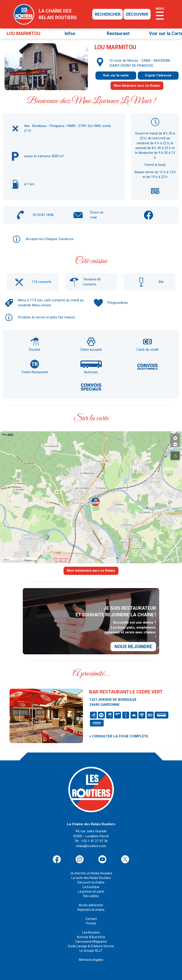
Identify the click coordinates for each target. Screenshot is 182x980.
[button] (95, 502)
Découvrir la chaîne (91, 877)
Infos (70, 33)
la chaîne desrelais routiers (58, 14)
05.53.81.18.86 (43, 215)
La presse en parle (91, 886)
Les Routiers (91, 927)
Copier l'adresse (158, 75)
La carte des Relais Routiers (91, 872)
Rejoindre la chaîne (91, 904)
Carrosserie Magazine (91, 936)
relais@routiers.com (91, 840)
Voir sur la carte (116, 75)
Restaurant (118, 33)
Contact (91, 913)
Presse (91, 918)
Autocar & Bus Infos (91, 931)
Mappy (28, 560)
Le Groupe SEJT (91, 945)
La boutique (91, 881)
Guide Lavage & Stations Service (91, 940)
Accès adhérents (91, 899)
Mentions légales (91, 954)
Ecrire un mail (97, 215)
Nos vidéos (91, 890)
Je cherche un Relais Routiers (91, 868)
